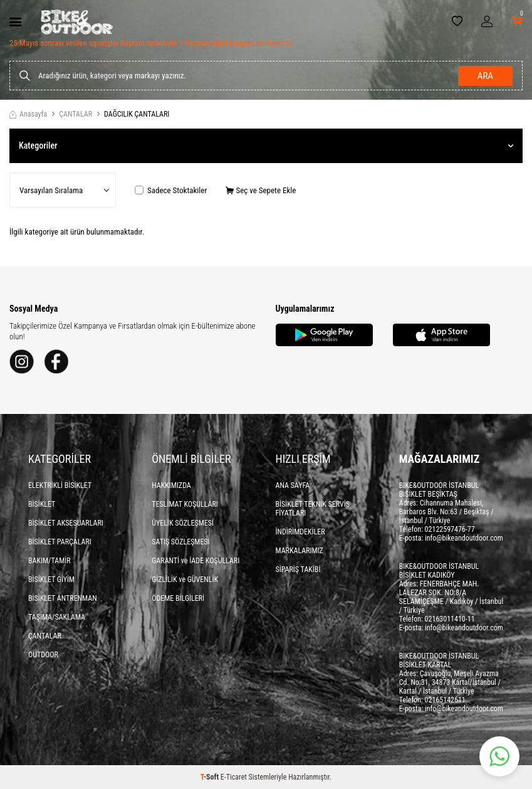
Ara (485, 76)
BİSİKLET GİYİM (51, 580)
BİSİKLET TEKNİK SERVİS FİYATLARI (313, 509)
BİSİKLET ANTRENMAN (63, 598)
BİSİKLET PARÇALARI (60, 542)
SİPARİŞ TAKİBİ (298, 569)
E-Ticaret (234, 777)
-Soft (211, 777)
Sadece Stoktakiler (171, 190)
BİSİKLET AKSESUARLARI (66, 523)
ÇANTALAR (76, 114)
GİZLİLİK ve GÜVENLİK (185, 580)
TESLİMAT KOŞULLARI (185, 504)
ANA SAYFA (293, 485)
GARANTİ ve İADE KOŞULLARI (196, 561)
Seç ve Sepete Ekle (261, 190)
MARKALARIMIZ (300, 551)
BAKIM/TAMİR (50, 561)
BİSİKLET (42, 504)
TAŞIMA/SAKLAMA (57, 617)
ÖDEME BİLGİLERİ (178, 598)
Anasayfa (28, 114)
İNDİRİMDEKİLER (300, 532)
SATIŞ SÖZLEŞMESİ (180, 542)
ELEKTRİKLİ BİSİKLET (60, 485)
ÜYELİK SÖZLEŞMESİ (183, 523)
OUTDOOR (43, 655)
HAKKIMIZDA (171, 485)
